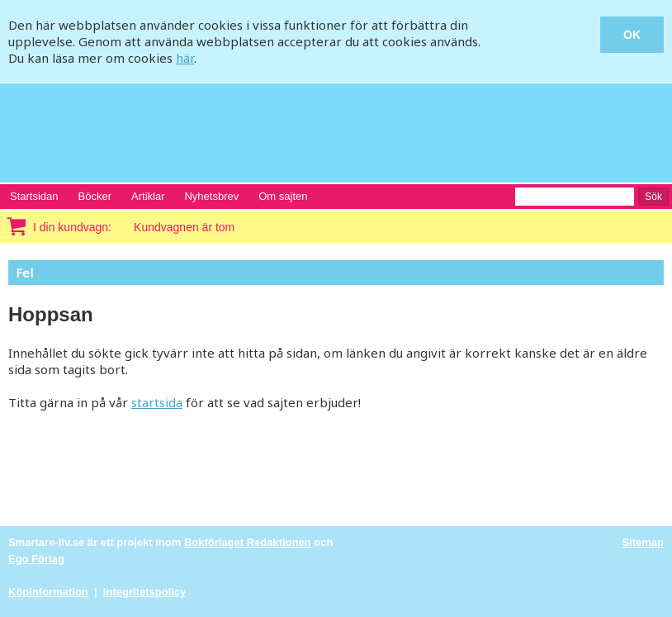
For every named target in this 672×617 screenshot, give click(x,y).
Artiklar (148, 196)
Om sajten (283, 196)
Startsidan (34, 196)
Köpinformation (48, 592)
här (185, 58)
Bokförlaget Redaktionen (248, 542)
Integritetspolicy (144, 592)
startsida (157, 402)
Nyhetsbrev (211, 196)
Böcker (95, 196)
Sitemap (643, 542)
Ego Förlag (36, 559)
